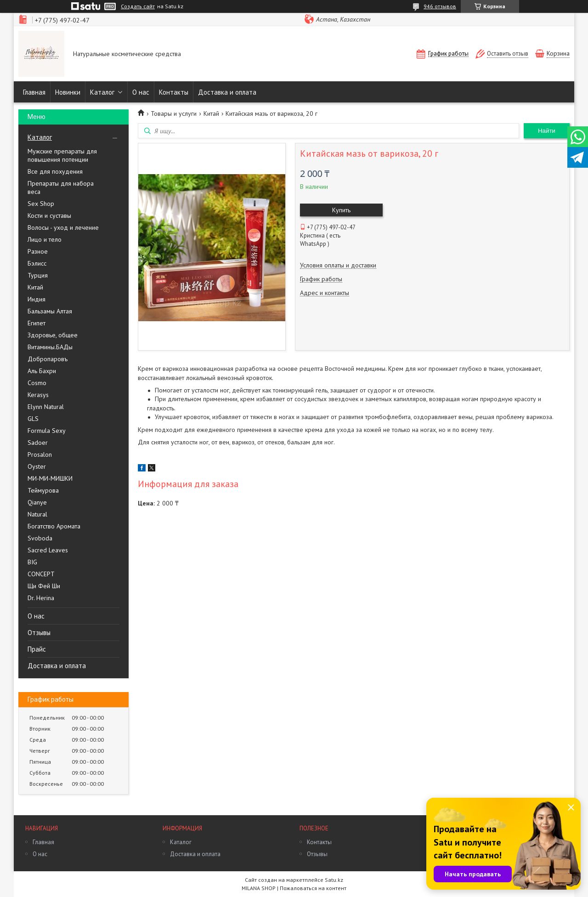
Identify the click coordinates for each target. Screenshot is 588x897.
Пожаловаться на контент (313, 888)
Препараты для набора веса (61, 187)
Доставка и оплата (227, 92)
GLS (33, 419)
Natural (37, 514)
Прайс (37, 649)
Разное (38, 251)
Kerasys (38, 395)
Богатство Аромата (54, 526)
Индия (37, 299)
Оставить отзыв (508, 54)
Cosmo (37, 383)
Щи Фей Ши (44, 586)
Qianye (37, 502)
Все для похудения (55, 171)
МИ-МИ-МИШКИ (50, 478)
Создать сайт (138, 6)
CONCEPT (41, 574)
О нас (141, 92)
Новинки (68, 92)
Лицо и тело (45, 239)
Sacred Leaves (48, 550)
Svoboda (40, 538)
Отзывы (39, 633)
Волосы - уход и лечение (63, 227)
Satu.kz (334, 880)
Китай (35, 287)
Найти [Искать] (547, 131)
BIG (32, 562)
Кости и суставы (49, 216)
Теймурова (43, 490)
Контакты (174, 92)
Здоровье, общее (53, 335)
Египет (37, 323)
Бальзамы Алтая (50, 311)
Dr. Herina (41, 598)
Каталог (102, 92)
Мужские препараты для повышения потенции (62, 155)
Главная (34, 92)
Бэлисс (37, 263)
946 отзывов (440, 6)
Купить (341, 210)
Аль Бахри (42, 371)
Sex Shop (41, 204)
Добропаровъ (48, 359)
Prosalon (40, 454)
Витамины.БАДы (50, 347)
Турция (38, 275)
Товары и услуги (174, 114)
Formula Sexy (47, 431)
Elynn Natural (46, 407)
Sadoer (38, 443)
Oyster (37, 466)
